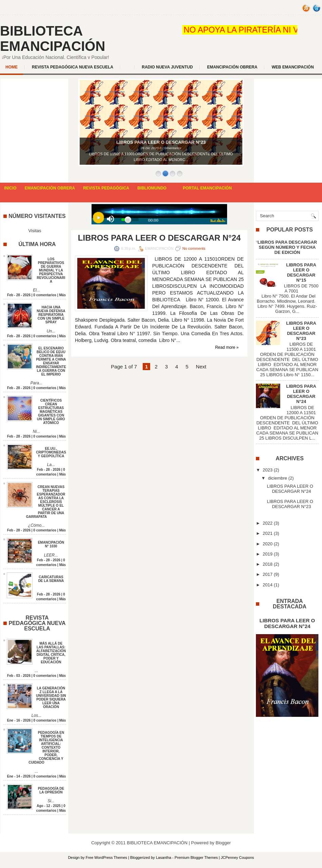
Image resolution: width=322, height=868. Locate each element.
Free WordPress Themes (106, 857)
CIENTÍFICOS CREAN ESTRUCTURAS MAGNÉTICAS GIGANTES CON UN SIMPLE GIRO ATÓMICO (51, 412)
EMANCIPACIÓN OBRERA (232, 67)
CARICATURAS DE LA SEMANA (51, 579)
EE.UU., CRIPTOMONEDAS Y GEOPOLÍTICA (51, 452)
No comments (194, 248)
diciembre (278, 478)
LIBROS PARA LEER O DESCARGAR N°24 (159, 238)
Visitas (35, 231)
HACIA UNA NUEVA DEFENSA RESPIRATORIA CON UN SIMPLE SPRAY (51, 315)
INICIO (10, 188)
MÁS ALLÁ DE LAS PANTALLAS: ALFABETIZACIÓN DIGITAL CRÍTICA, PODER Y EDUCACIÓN (51, 653)
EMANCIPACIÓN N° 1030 (51, 544)
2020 (268, 544)
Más (63, 295)
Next (201, 367)
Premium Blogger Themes (196, 857)
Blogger (223, 843)
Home (12, 67)
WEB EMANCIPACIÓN (293, 67)
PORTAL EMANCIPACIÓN (207, 188)
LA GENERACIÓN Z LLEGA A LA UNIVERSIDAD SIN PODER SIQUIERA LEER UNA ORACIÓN (51, 698)
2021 (268, 533)
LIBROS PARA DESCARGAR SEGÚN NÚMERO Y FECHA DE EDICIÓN (287, 247)
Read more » (227, 347)
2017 (268, 574)
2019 (268, 554)
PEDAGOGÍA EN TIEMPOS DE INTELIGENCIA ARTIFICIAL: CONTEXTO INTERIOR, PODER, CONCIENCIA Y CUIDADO (46, 748)
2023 (268, 470)
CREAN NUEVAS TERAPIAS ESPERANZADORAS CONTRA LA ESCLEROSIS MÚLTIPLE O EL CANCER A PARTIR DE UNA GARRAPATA (46, 502)
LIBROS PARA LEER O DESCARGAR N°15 (301, 272)
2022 (268, 523)
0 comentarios (45, 295)
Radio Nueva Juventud (167, 67)
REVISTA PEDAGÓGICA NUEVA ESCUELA (73, 67)
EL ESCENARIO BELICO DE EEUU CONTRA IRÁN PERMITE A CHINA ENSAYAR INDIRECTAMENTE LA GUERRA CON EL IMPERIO (51, 361)
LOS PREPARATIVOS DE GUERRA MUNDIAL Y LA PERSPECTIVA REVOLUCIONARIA (51, 270)
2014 (268, 585)
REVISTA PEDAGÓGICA (106, 188)
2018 (268, 564)
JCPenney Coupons (238, 857)
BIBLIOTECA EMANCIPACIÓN (53, 38)
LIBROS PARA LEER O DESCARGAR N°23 (301, 331)
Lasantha (164, 857)
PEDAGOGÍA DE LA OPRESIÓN (51, 790)
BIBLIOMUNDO (152, 188)
